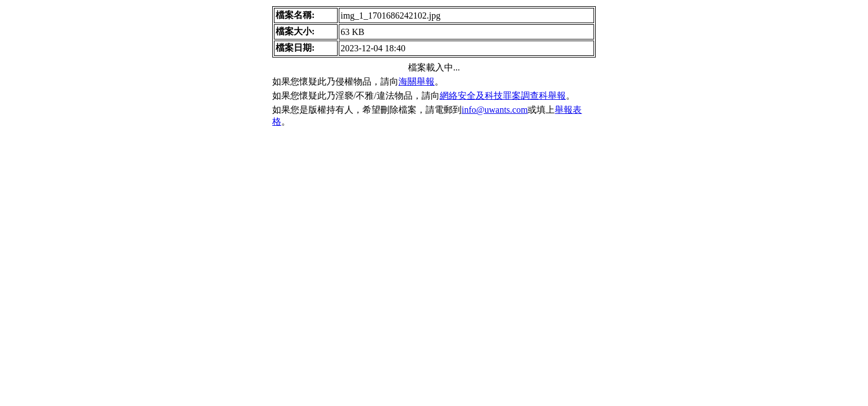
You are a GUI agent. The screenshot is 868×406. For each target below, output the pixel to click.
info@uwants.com (495, 110)
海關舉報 (417, 81)
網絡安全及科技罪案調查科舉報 (503, 96)
